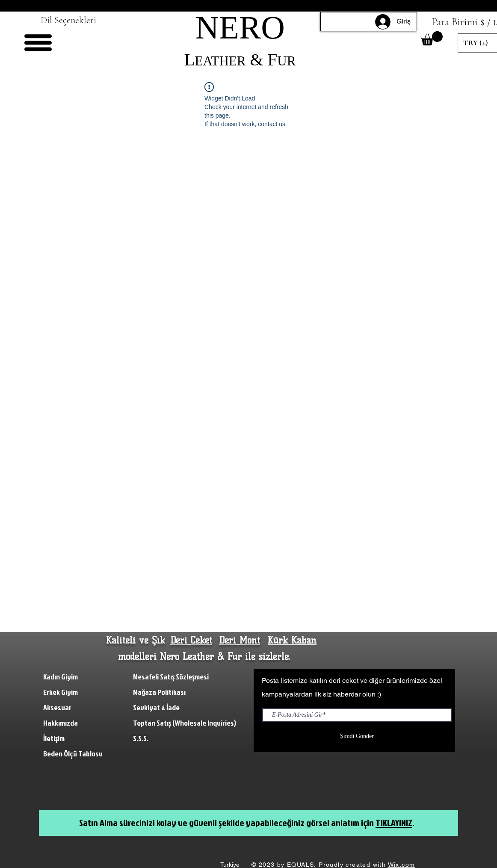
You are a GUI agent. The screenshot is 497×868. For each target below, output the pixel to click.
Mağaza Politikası (159, 692)
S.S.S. (141, 738)
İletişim (55, 738)
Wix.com (402, 865)
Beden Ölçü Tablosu (73, 754)
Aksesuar (57, 707)
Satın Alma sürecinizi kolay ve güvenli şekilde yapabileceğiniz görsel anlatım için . (247, 822)
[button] (38, 43)
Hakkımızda (61, 723)
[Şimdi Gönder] (357, 736)
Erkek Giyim (61, 692)
